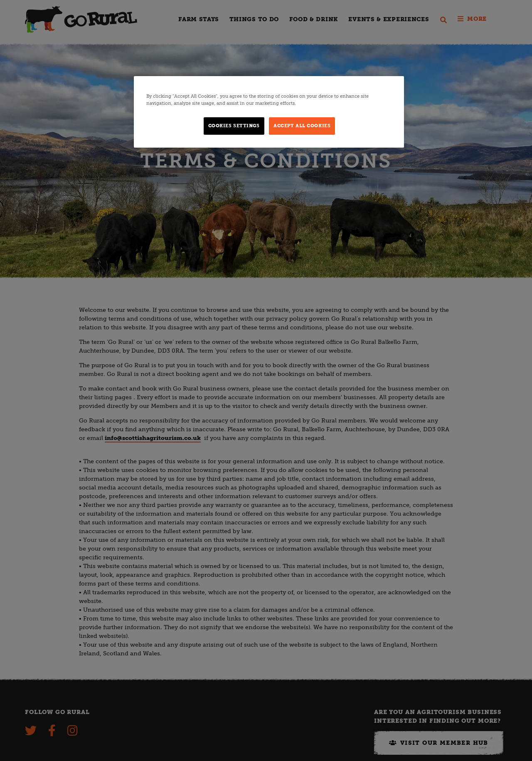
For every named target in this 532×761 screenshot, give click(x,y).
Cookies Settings (234, 126)
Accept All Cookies (302, 126)
